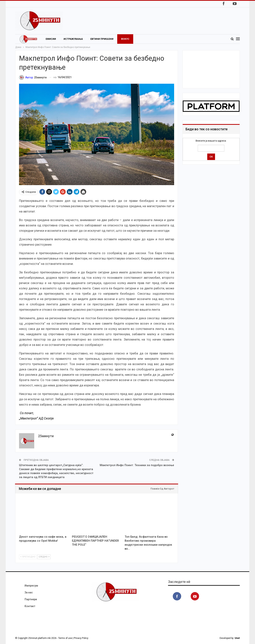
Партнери (31, 599)
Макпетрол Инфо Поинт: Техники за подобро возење (137, 465)
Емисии (51, 39)
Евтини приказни (102, 39)
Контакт (30, 606)
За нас (29, 592)
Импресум (31, 586)
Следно (44, 557)
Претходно (28, 557)
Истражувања (73, 39)
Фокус (125, 39)
